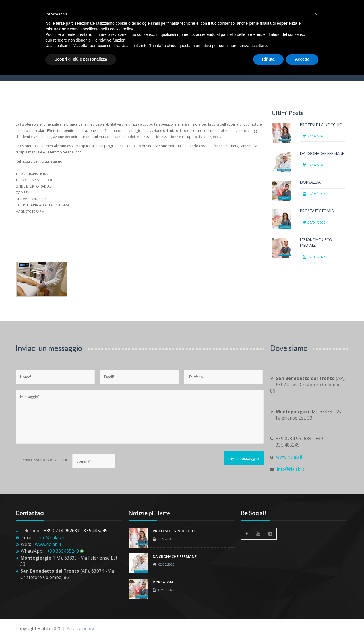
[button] (316, 14)
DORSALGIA (310, 182)
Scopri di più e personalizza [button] (81, 59)
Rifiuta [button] (268, 59)
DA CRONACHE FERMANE (322, 153)
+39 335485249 (65, 551)
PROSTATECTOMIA (317, 211)
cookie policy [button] (121, 29)
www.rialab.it (289, 457)
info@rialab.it (290, 469)
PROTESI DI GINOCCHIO (321, 125)
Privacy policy (80, 629)
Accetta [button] (302, 59)
